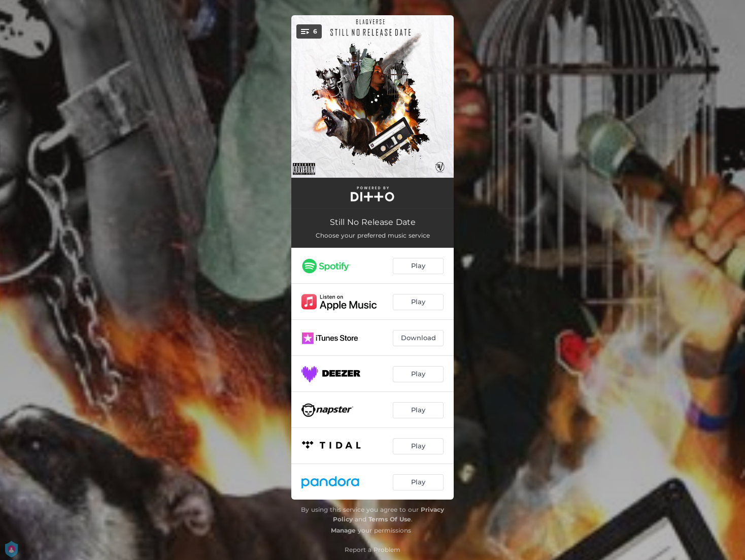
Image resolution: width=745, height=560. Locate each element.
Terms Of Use (390, 519)
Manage (343, 530)
